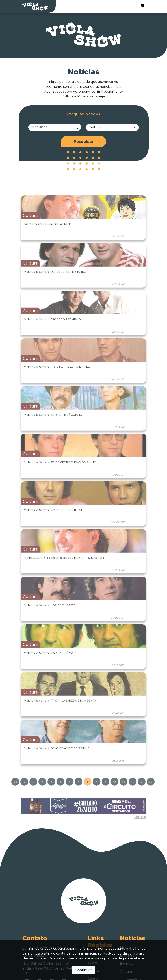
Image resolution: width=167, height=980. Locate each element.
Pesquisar (83, 142)
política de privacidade (124, 958)
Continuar (84, 970)
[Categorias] (112, 128)
